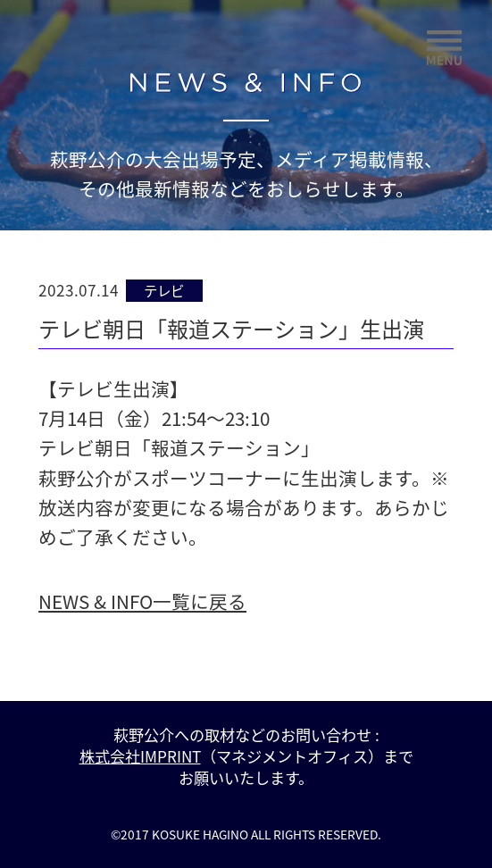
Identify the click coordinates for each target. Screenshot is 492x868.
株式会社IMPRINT (140, 756)
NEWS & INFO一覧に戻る (142, 601)
